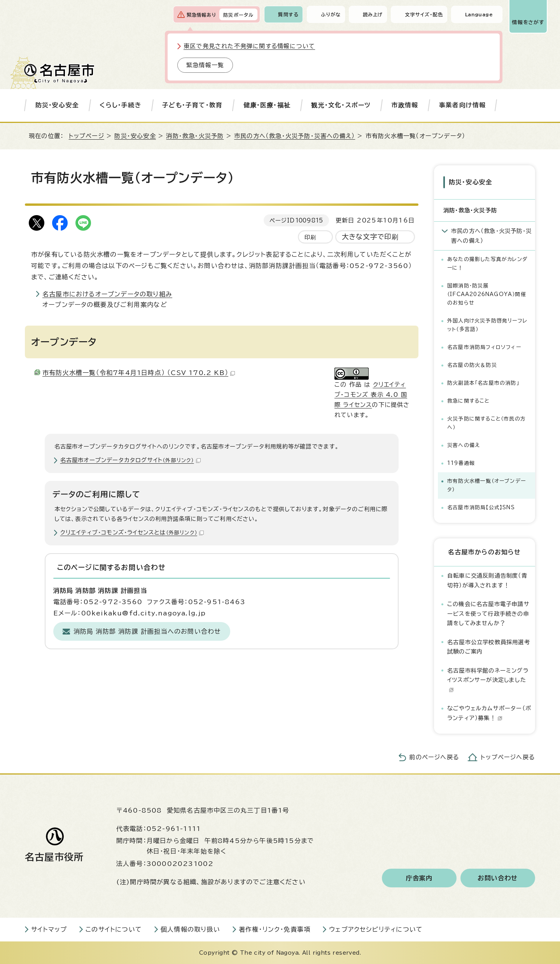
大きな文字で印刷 (370, 237)
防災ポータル (238, 15)
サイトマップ (49, 929)
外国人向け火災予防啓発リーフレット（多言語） (487, 325)
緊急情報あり (201, 15)
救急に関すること (469, 401)
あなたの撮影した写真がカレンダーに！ (487, 264)
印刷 (310, 237)
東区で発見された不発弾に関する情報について (249, 46)
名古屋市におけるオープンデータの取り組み (107, 294)
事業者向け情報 (462, 105)
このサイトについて (114, 929)
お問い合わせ (498, 878)
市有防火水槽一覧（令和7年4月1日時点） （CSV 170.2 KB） (139, 373)
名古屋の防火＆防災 (472, 365)
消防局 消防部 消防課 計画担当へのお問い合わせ (147, 631)
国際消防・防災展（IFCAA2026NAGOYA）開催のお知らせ (487, 294)
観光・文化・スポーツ (341, 105)
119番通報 (461, 463)
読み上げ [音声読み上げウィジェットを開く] (373, 14)
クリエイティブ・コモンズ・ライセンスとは (132, 532)
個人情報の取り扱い (190, 929)
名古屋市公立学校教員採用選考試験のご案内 (489, 647)
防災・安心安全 (57, 105)
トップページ (87, 136)
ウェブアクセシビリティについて (376, 929)
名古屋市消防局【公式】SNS (481, 507)
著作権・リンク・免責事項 (275, 929)
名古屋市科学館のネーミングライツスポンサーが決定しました (488, 680)
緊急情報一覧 (205, 65)
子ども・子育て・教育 (192, 105)
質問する (288, 14)
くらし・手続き (120, 105)
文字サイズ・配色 (424, 14)
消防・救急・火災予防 (195, 136)
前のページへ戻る (434, 757)
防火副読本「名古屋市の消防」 (483, 383)
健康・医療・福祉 (267, 105)
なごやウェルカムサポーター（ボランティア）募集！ (489, 713)
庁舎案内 (419, 878)
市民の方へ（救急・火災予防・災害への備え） (295, 136)
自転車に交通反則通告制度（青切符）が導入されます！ (487, 580)
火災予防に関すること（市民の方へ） (486, 423)
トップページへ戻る (508, 757)
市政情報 (405, 105)
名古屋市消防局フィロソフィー (484, 347)
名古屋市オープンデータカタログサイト (130, 460)
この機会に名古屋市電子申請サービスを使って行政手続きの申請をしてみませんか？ (488, 613)
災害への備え (464, 445)
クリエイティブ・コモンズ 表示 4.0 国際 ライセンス (371, 395)
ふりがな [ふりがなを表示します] (331, 14)
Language (479, 14)
